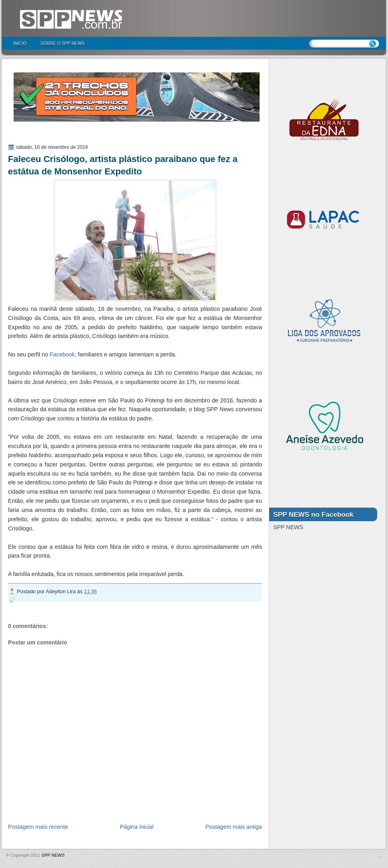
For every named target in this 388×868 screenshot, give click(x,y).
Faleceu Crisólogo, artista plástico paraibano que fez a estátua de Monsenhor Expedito (123, 165)
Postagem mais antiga (234, 827)
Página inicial (137, 827)
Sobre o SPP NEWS (63, 43)
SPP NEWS (53, 855)
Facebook (62, 354)
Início (20, 43)
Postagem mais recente (38, 827)
